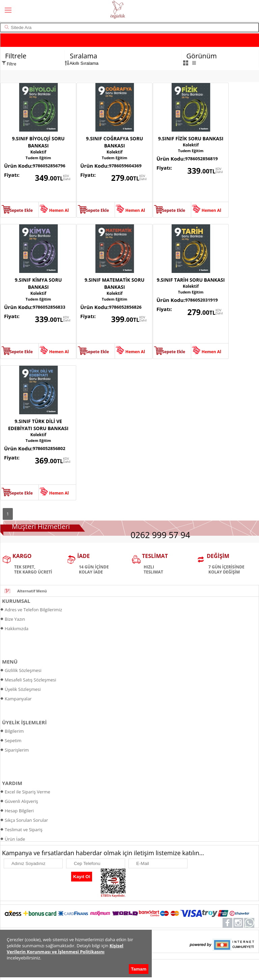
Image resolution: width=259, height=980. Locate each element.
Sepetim (13, 740)
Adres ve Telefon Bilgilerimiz (33, 610)
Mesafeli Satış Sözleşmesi (31, 680)
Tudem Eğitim (38, 158)
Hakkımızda (17, 628)
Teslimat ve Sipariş (24, 830)
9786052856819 (202, 159)
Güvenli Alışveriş (21, 801)
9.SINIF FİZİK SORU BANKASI (191, 138)
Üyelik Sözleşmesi (23, 689)
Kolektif (38, 152)
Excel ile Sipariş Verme (27, 792)
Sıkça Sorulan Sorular (26, 820)
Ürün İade (15, 839)
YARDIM (12, 783)
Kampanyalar (18, 699)
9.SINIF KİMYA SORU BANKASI (38, 283)
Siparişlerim (17, 750)
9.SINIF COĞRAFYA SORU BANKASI (114, 142)
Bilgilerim (14, 731)
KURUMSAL (16, 601)
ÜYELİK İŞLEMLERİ (24, 722)
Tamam (139, 969)
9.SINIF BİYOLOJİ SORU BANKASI (38, 142)
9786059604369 (125, 166)
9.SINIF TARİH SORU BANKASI (191, 280)
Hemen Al (59, 210)
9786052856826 (125, 307)
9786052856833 (49, 307)
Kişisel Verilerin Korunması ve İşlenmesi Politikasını (65, 949)
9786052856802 (49, 448)
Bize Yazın (15, 619)
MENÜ (10, 662)
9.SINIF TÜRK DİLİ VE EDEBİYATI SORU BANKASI (38, 425)
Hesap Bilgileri (19, 811)
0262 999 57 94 (160, 535)
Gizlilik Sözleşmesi (23, 670)
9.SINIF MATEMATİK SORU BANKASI (115, 283)
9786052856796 (49, 166)
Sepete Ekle (21, 210)
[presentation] (35, 879)
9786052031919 (202, 300)
